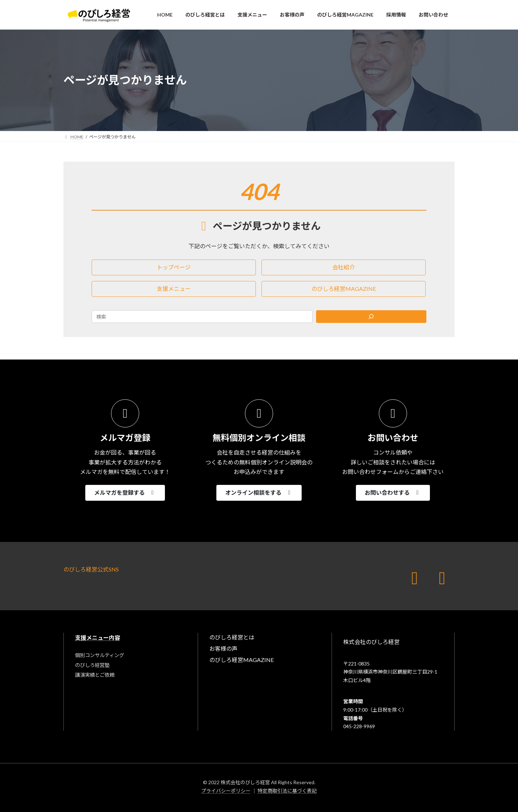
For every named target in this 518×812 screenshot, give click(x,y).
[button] (174, 267)
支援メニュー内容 (98, 638)
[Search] (371, 317)
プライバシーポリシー (226, 791)
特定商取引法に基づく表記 (287, 791)
